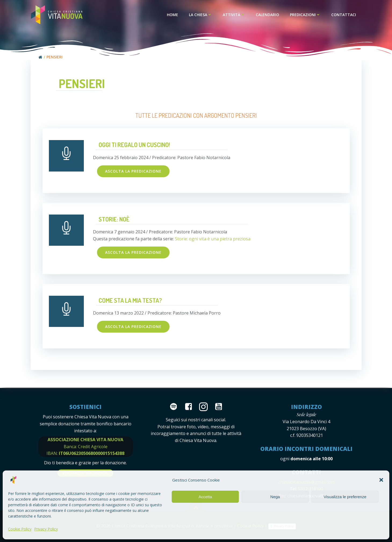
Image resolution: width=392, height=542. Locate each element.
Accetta (205, 497)
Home (173, 15)
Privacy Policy (46, 529)
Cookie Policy (20, 529)
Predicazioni (305, 15)
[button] (381, 480)
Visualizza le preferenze (345, 497)
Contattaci (344, 15)
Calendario (268, 15)
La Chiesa (201, 15)
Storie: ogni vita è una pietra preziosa (213, 239)
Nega (275, 497)
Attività (234, 15)
